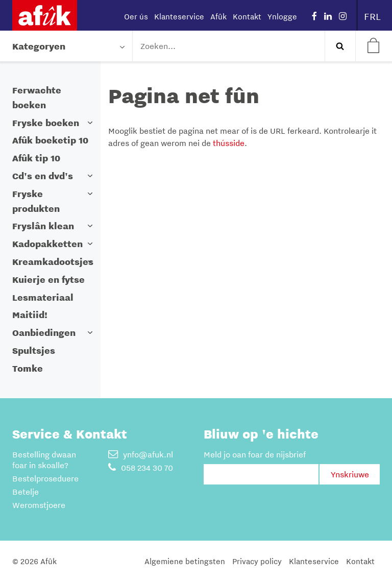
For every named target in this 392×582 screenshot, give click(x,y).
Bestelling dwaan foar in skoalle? (44, 460)
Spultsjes (34, 350)
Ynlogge (282, 16)
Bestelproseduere (45, 478)
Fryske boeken (46, 123)
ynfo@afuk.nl (141, 454)
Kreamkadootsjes (53, 262)
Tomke (28, 368)
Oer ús (136, 16)
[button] (90, 123)
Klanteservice (179, 16)
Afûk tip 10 (36, 158)
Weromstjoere (39, 505)
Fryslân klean (43, 226)
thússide (229, 143)
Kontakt (247, 16)
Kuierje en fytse (48, 280)
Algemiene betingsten (185, 561)
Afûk (218, 16)
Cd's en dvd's (43, 176)
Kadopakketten (47, 244)
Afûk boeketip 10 (50, 140)
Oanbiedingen (44, 333)
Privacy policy (257, 561)
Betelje (26, 492)
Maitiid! (30, 315)
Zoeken (340, 46)
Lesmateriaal (43, 297)
